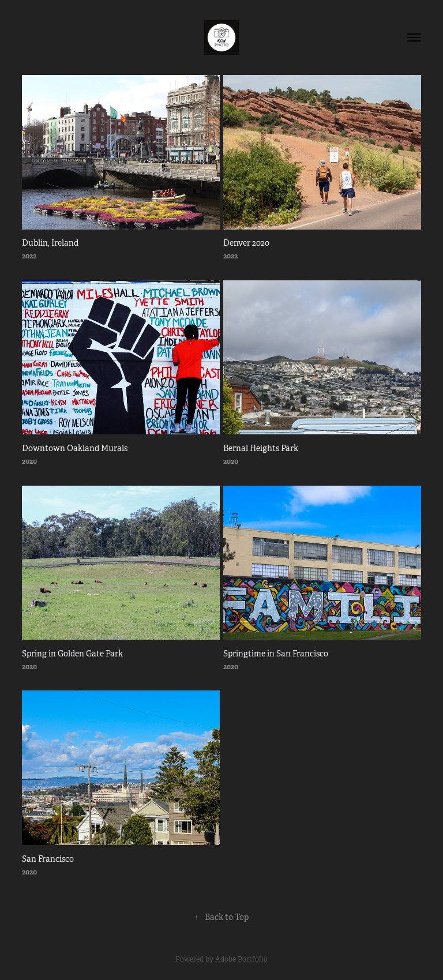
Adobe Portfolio (241, 959)
